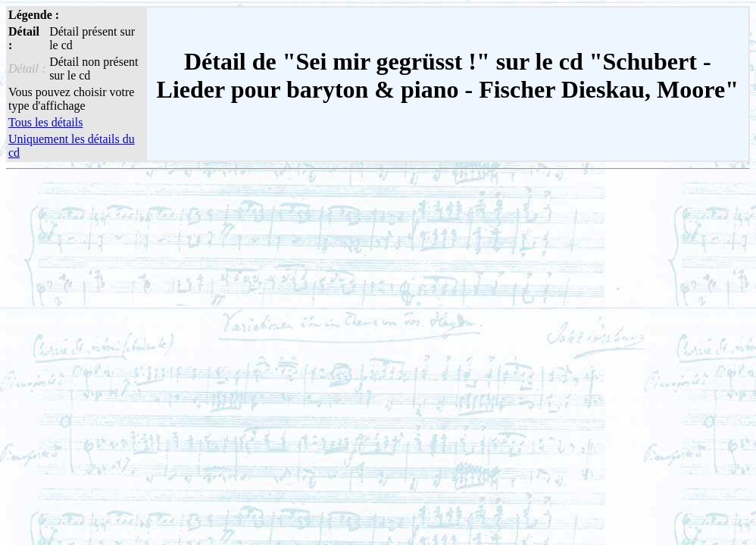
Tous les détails (45, 122)
